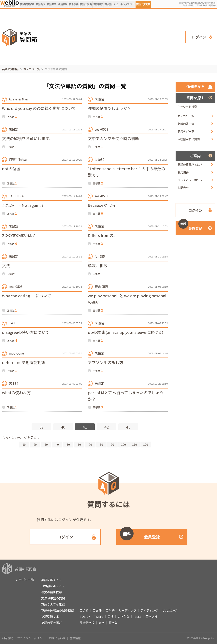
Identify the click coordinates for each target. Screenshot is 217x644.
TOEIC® (85, 616)
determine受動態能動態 (24, 362)
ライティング (149, 610)
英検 (110, 616)
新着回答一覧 (186, 124)
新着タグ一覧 (186, 131)
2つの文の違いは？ (19, 235)
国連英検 (151, 616)
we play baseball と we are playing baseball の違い (128, 299)
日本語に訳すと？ (53, 586)
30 (46, 444)
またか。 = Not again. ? (23, 205)
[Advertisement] (99, 37)
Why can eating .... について (27, 296)
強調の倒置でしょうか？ (109, 108)
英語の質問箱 (143, 4)
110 (135, 444)
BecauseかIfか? (102, 205)
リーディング (128, 610)
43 (128, 427)
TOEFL (99, 616)
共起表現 (63, 4)
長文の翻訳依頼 (52, 592)
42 (107, 427)
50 (68, 444)
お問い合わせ (57, 638)
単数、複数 (98, 265)
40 (63, 427)
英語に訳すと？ (52, 580)
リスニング (170, 610)
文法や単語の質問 (53, 598)
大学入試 (123, 616)
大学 (102, 623)
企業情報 (75, 638)
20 (35, 444)
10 (24, 444)
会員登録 (190, 226)
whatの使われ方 (16, 393)
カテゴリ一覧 (32, 69)
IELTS (137, 616)
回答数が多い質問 (189, 139)
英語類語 (52, 4)
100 (123, 444)
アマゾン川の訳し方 (106, 362)
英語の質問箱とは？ (190, 164)
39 (41, 427)
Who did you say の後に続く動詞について (39, 108)
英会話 (108, 4)
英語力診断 (86, 4)
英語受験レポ (50, 616)
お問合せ (183, 188)
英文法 (97, 610)
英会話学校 (87, 623)
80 (101, 444)
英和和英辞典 (27, 4)
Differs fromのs (102, 235)
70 (90, 444)
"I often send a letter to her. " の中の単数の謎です (126, 172)
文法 (6, 265)
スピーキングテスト (124, 4)
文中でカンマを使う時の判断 (113, 138)
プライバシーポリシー (191, 180)
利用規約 (183, 172)
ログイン (199, 37)
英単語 (110, 610)
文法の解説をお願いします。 (27, 138)
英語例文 (41, 4)
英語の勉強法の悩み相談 (58, 610)
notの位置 (11, 169)
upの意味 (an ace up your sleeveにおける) (126, 332)
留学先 (113, 623)
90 (112, 444)
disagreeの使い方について (26, 332)
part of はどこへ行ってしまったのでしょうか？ (126, 396)
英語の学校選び (52, 623)
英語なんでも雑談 (53, 604)
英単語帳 (74, 4)
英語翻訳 (98, 4)
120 (146, 444)
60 (79, 444)
